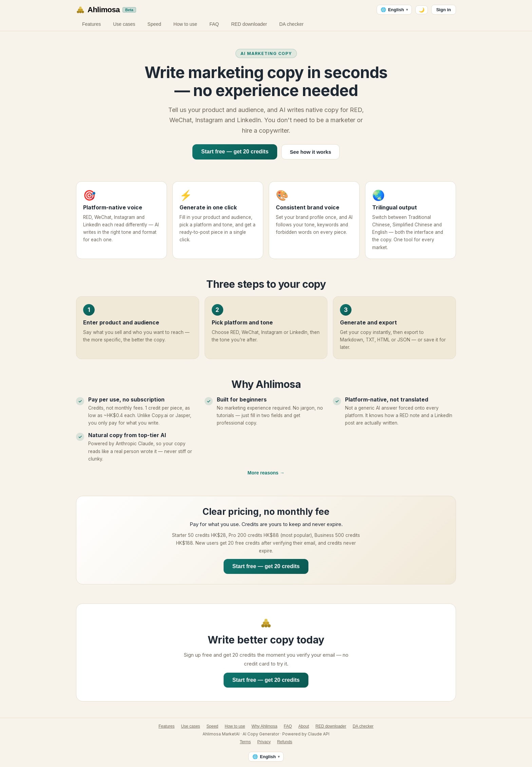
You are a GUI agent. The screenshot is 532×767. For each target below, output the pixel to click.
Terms (245, 742)
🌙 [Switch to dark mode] (422, 10)
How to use (185, 24)
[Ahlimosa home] (106, 10)
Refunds (285, 742)
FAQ (214, 24)
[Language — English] (394, 10)
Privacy (264, 742)
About (303, 726)
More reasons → (266, 473)
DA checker (291, 24)
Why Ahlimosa (264, 726)
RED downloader (249, 24)
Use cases (124, 24)
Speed (154, 24)
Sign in (444, 10)
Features (91, 24)
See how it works (310, 152)
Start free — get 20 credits (235, 152)
